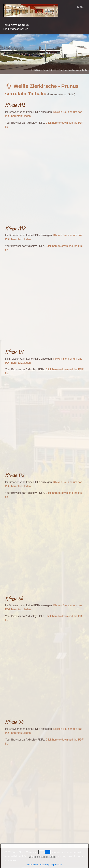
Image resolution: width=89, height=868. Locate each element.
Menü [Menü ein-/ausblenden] (81, 7)
